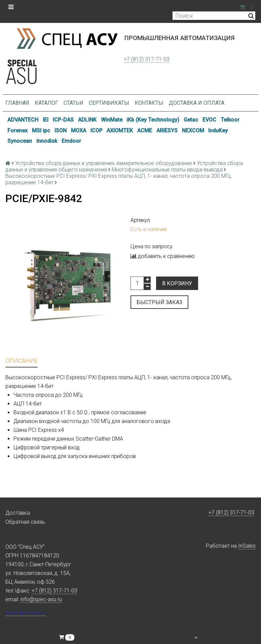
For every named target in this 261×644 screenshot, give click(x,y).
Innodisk (47, 141)
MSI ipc (41, 131)
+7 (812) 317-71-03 (147, 59)
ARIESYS (167, 131)
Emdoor (71, 141)
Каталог (46, 103)
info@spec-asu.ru (41, 599)
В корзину (177, 283)
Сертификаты (109, 103)
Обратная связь (25, 522)
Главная (17, 103)
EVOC (209, 120)
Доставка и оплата (197, 103)
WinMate (112, 120)
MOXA (79, 131)
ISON (61, 131)
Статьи (73, 103)
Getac (191, 120)
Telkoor (230, 120)
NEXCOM (193, 131)
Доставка (18, 513)
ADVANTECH (23, 120)
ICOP (97, 131)
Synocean (20, 141)
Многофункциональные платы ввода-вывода (167, 170)
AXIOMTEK (120, 131)
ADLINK (87, 120)
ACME (145, 131)
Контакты (149, 103)
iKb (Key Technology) (153, 120)
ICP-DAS (63, 120)
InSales (247, 546)
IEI (46, 120)
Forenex (17, 131)
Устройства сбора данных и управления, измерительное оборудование (104, 163)
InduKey (218, 131)
